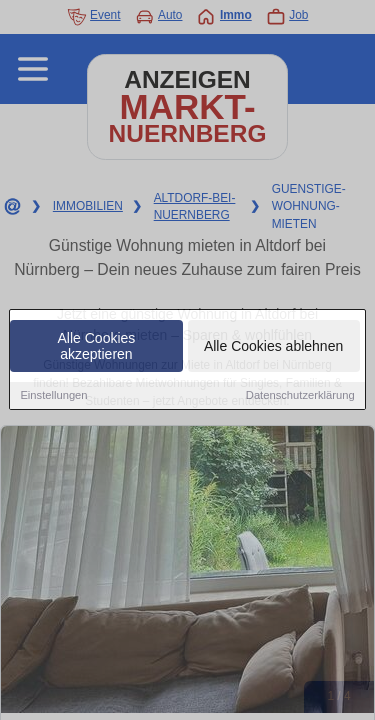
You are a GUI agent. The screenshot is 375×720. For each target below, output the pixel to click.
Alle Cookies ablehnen (273, 347)
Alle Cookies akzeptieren (97, 347)
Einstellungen (53, 396)
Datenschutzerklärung (300, 396)
